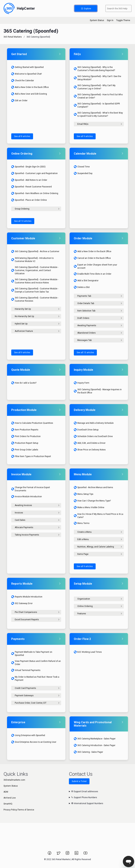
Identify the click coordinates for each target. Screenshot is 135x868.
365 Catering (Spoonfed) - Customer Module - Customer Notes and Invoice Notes (35, 281)
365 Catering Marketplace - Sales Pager (95, 739)
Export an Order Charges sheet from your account (95, 266)
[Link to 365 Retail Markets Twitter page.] (59, 854)
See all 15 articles (85, 352)
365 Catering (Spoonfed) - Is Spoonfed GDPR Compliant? (97, 105)
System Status (97, 20)
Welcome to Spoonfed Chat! (27, 74)
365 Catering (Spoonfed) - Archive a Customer (35, 251)
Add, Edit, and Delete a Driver (90, 443)
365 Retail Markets (13, 37)
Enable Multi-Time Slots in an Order (93, 274)
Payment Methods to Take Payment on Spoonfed (32, 654)
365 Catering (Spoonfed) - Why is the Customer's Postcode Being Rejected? (94, 69)
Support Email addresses (85, 791)
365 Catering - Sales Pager (88, 752)
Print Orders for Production (26, 436)
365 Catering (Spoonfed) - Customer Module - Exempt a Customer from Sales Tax (35, 290)
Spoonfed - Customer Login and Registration (34, 173)
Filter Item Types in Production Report (31, 456)
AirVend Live (10, 798)
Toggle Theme (123, 20)
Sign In (110, 20)
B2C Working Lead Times (88, 652)
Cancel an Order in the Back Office (92, 258)
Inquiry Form (82, 383)
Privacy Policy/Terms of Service (19, 810)
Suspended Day (83, 173)
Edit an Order (19, 101)
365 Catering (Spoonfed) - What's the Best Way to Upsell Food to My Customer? (98, 114)
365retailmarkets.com (14, 780)
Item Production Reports (25, 430)
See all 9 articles (85, 136)
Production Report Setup (25, 443)
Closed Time (82, 167)
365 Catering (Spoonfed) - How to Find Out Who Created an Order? (98, 96)
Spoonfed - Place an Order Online (29, 200)
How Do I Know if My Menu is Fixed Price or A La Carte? (99, 516)
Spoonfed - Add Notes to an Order (29, 180)
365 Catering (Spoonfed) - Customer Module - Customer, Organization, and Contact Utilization (35, 270)
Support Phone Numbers (84, 797)
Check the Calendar (23, 81)
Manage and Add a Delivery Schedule (94, 423)
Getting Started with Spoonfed (27, 67)
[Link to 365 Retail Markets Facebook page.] (50, 854)
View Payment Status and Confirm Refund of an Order (36, 663)
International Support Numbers (87, 803)
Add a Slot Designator (86, 281)
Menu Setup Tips (84, 494)
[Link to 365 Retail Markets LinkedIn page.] (77, 854)
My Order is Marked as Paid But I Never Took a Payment (35, 679)
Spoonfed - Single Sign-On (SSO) (28, 167)
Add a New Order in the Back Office (30, 87)
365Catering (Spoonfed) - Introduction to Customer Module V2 (32, 260)
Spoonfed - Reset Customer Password (31, 187)
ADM (6, 792)
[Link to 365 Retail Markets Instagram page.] (68, 854)
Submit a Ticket (79, 781)
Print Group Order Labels (25, 450)
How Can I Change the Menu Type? (92, 501)
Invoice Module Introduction (27, 497)
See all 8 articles (22, 136)
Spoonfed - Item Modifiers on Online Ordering (35, 193)
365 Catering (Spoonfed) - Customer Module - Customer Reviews (35, 299)
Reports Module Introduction (27, 597)
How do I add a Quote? (24, 383)
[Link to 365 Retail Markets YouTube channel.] (85, 854)
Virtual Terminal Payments (26, 670)
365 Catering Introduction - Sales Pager (95, 745)
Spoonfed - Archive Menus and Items (93, 487)
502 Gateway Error (22, 603)
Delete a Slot (82, 287)
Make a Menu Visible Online (89, 507)
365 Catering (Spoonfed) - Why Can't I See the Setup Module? (97, 78)
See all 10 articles (23, 221)
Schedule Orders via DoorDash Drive (93, 436)
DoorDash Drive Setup (86, 430)
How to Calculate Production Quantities (32, 423)
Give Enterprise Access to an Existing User (34, 742)
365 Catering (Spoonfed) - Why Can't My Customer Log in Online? (95, 87)
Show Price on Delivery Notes (90, 450)
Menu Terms (82, 523)
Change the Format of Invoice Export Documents (31, 489)
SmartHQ (8, 804)
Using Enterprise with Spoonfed (28, 735)
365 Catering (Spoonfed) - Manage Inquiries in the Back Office (98, 391)
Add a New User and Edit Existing (29, 94)
